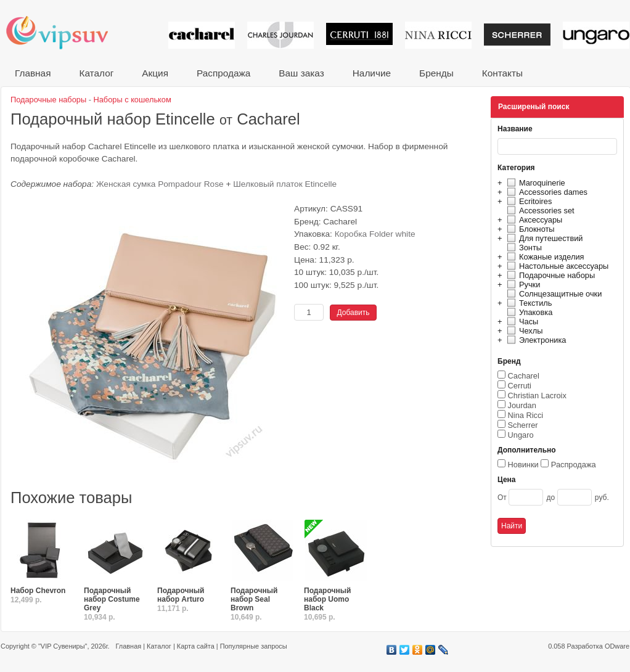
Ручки (522, 285)
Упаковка (528, 312)
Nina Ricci (526, 415)
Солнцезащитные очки (553, 294)
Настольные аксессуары (556, 266)
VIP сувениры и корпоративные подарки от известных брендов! (65, 32)
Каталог (96, 73)
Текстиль (528, 303)
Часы (521, 322)
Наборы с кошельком (133, 100)
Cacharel (524, 376)
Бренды (436, 73)
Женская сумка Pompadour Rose (160, 184)
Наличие (372, 73)
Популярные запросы (254, 646)
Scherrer (523, 425)
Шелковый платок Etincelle (285, 184)
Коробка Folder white (375, 234)
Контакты (502, 73)
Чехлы (523, 331)
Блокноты (529, 229)
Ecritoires (528, 201)
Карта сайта (196, 646)
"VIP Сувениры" (63, 646)
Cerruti (520, 386)
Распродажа (223, 73)
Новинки (523, 465)
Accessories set (539, 211)
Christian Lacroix (537, 395)
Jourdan (522, 405)
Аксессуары (533, 220)
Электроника (535, 340)
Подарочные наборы (549, 275)
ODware (617, 646)
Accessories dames (546, 192)
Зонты (523, 248)
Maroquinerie (534, 183)
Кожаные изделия (544, 257)
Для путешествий (543, 238)
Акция (155, 73)
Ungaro (521, 435)
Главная (33, 73)
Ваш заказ (301, 73)
